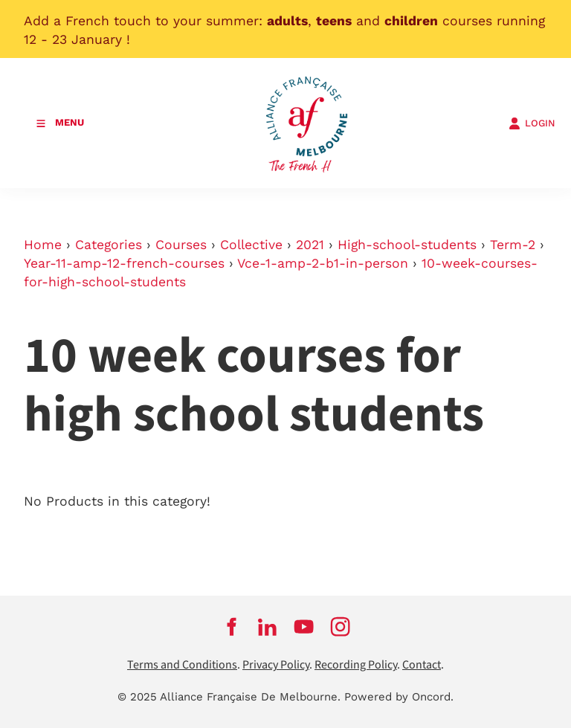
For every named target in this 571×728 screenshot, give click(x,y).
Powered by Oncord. (399, 697)
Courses (181, 245)
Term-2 (513, 245)
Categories (109, 245)
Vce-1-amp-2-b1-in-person (323, 263)
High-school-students (407, 245)
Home (43, 245)
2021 (310, 245)
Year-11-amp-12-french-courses (124, 263)
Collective (251, 245)
